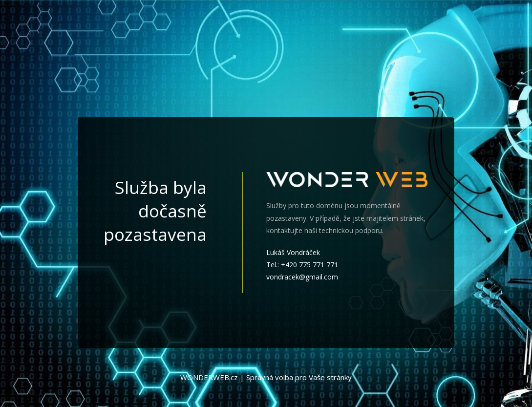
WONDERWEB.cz (209, 377)
